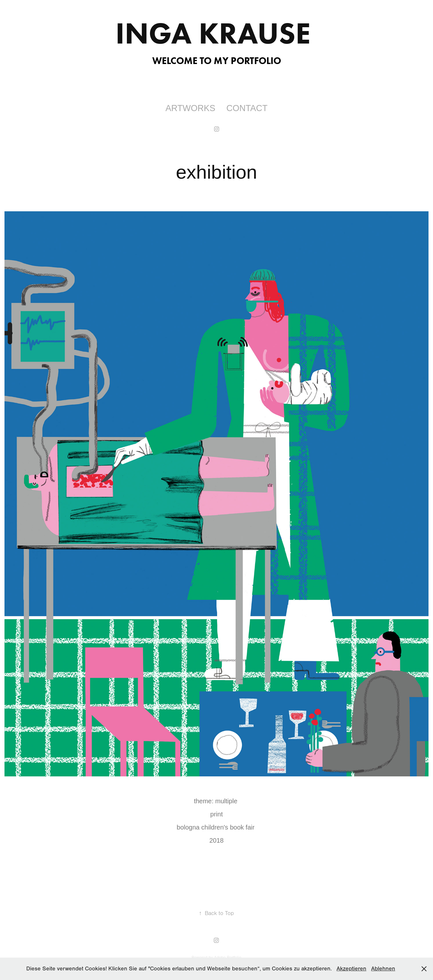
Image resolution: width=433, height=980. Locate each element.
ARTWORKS (190, 108)
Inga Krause (216, 33)
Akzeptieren (351, 969)
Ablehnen (383, 969)
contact (247, 108)
